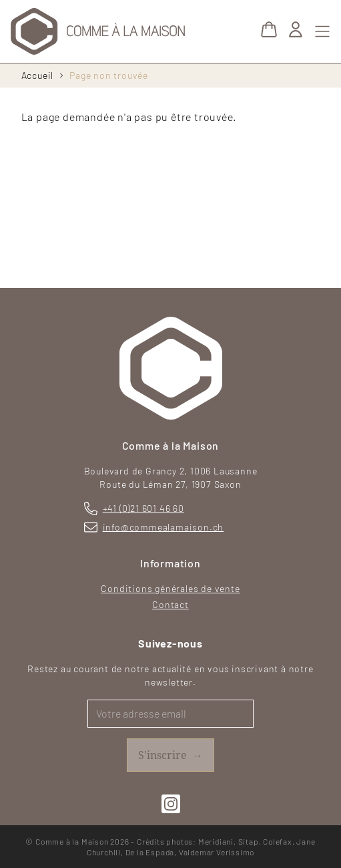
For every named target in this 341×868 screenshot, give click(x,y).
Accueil (38, 75)
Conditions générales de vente (170, 588)
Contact (170, 604)
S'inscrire (170, 755)
